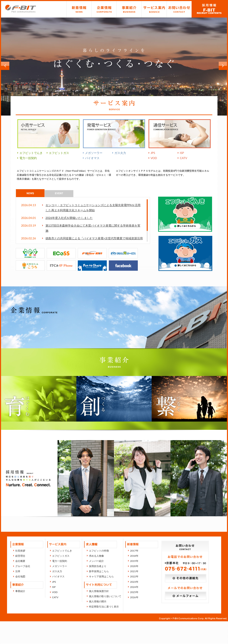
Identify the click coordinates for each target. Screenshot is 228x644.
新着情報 (79, 9)
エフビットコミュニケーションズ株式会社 (21, 9)
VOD (154, 158)
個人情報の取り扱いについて (105, 619)
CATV (184, 158)
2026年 (134, 620)
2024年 (134, 610)
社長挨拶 (20, 573)
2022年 (134, 599)
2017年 (134, 573)
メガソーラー (94, 153)
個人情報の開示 (98, 624)
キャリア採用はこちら (101, 599)
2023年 (134, 604)
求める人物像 (96, 578)
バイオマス (92, 158)
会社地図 (20, 599)
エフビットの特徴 (99, 573)
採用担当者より (98, 589)
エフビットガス (59, 153)
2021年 (134, 594)
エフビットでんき (31, 153)
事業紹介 (129, 9)
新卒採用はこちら (99, 594)
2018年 (134, 578)
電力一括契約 (28, 158)
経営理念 (20, 578)
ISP (182, 153)
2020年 (134, 589)
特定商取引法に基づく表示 (104, 629)
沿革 (18, 594)
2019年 (134, 584)
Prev (5, 66)
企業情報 (104, 9)
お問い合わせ (179, 9)
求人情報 (209, 9)
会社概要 (20, 584)
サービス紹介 (154, 9)
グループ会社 (23, 589)
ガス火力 (120, 153)
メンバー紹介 (96, 584)
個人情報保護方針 (99, 614)
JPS (153, 153)
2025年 (134, 615)
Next (223, 66)
